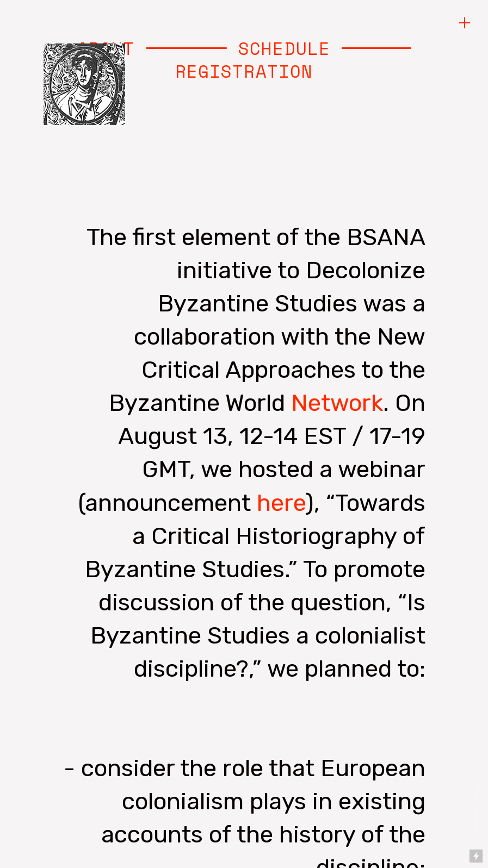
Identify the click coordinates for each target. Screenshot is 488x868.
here (281, 503)
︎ (465, 23)
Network (337, 403)
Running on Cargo (477, 809)
